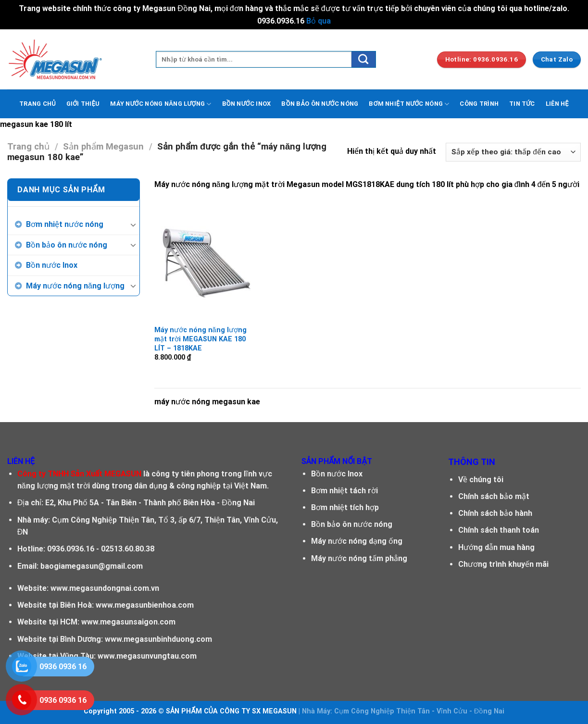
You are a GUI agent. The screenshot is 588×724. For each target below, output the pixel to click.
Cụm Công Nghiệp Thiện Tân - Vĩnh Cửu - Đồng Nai (419, 711)
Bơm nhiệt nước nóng (65, 224)
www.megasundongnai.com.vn (105, 588)
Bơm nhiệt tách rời (344, 491)
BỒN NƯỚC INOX (247, 104)
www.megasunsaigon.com (128, 622)
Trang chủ (28, 146)
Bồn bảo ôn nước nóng (67, 245)
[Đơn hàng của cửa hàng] (513, 152)
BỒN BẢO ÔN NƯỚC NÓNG (320, 104)
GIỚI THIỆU (83, 104)
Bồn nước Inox (52, 265)
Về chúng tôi (481, 480)
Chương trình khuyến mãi (503, 564)
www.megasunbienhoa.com (145, 605)
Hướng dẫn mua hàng (496, 547)
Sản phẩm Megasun (103, 146)
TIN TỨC (522, 104)
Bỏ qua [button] (319, 21)
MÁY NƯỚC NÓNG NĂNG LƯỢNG (161, 104)
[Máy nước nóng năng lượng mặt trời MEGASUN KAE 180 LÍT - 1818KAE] (204, 260)
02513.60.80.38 (128, 549)
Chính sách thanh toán (499, 530)
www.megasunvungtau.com (147, 656)
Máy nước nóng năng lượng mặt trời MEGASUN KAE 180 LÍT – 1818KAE (200, 339)
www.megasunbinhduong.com (158, 639)
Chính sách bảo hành (495, 513)
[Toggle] (133, 225)
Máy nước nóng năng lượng (75, 286)
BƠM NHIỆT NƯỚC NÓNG (409, 104)
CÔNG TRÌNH (479, 104)
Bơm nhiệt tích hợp (345, 507)
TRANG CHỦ (38, 104)
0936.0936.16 (71, 549)
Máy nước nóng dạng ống (357, 541)
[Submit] (363, 59)
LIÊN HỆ (557, 104)
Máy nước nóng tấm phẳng (359, 558)
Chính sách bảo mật (494, 496)
